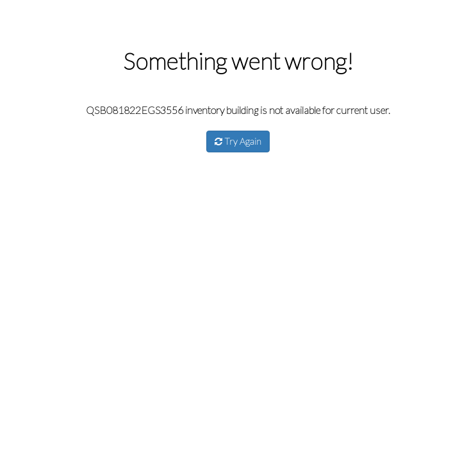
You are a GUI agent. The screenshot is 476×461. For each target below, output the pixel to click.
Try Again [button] (238, 141)
